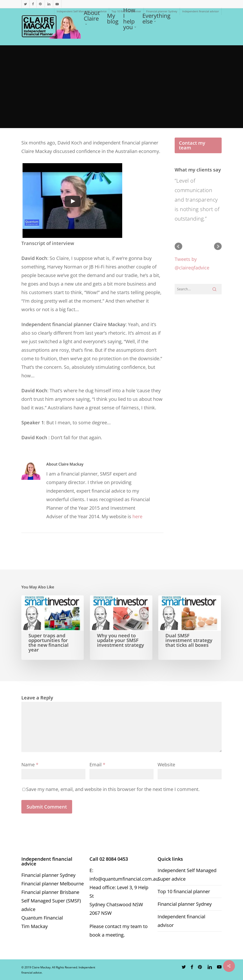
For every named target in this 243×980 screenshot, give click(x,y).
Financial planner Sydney (48, 875)
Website (166, 765)
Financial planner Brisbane (50, 892)
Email (97, 765)
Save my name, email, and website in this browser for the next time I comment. (113, 789)
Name (30, 765)
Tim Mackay (35, 926)
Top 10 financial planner (184, 891)
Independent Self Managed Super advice (187, 875)
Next (218, 246)
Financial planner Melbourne (53, 884)
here (137, 516)
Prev (178, 246)
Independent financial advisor (181, 921)
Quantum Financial (42, 918)
